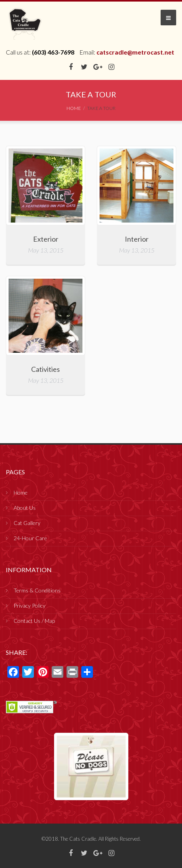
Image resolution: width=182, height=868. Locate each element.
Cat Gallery (27, 523)
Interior (137, 239)
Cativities (45, 369)
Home (21, 492)
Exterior (46, 239)
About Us (25, 508)
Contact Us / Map (34, 621)
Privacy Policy (30, 605)
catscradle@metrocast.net (135, 52)
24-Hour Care (30, 538)
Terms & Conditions (37, 590)
